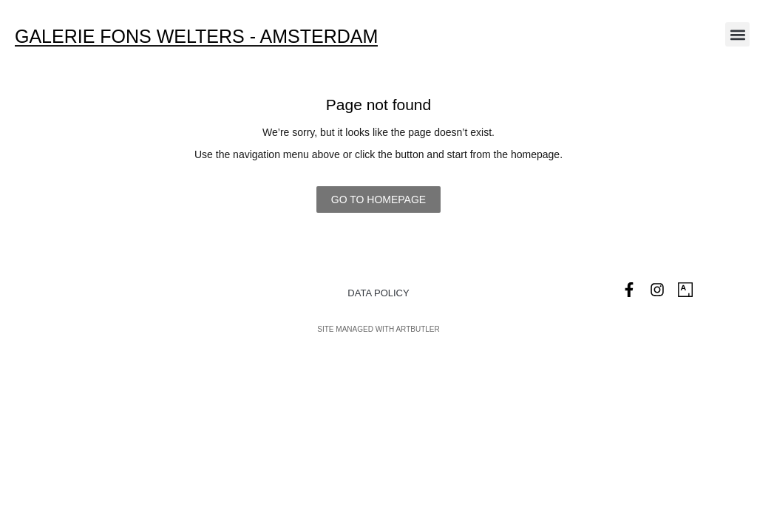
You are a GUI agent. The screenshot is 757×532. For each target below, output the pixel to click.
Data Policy (378, 293)
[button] (737, 34)
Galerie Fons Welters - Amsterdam (196, 36)
